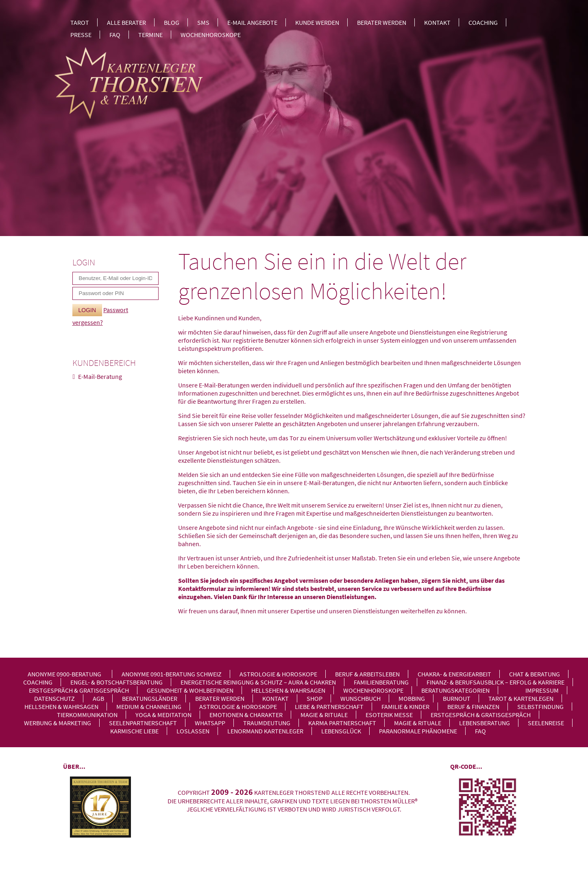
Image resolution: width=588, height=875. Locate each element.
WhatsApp (210, 723)
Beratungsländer (150, 698)
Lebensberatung (485, 723)
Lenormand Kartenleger (265, 731)
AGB (98, 698)
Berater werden (382, 22)
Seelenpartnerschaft (143, 723)
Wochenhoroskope (211, 35)
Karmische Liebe (134, 731)
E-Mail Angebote (252, 22)
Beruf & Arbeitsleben (367, 674)
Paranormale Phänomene (418, 731)
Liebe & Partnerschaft (329, 707)
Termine (150, 35)
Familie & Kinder (405, 707)
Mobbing (412, 698)
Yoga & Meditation (163, 715)
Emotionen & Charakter (246, 715)
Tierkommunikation (87, 715)
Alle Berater (126, 22)
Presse (81, 35)
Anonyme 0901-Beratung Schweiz (172, 674)
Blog (172, 22)
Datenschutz (54, 698)
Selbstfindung (540, 707)
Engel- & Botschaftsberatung (117, 682)
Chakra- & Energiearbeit (454, 674)
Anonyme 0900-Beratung (64, 674)
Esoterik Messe (389, 715)
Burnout (457, 698)
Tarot (80, 22)
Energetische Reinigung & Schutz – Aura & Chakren (258, 682)
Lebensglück (341, 731)
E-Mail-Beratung (100, 376)
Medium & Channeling (149, 707)
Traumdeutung (267, 723)
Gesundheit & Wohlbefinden (190, 690)
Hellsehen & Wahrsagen (288, 690)
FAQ (115, 35)
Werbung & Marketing (58, 723)
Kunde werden (317, 22)
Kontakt (437, 22)
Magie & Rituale (324, 715)
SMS (203, 22)
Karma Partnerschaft (342, 723)
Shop (315, 698)
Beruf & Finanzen (473, 707)
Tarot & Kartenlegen (521, 698)
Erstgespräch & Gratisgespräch (79, 690)
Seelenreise (546, 723)
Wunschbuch (360, 698)
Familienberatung (381, 682)
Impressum (542, 690)
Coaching (483, 22)
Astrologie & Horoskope (278, 674)
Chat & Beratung (535, 674)
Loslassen (193, 731)
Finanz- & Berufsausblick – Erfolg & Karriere (495, 682)
